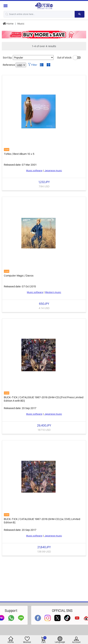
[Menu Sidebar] (6, 6)
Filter (33, 65)
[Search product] (80, 14)
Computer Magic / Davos (19, 276)
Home (8, 24)
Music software (34, 170)
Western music (53, 292)
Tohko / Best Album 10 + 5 (19, 154)
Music (21, 24)
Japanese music (53, 170)
